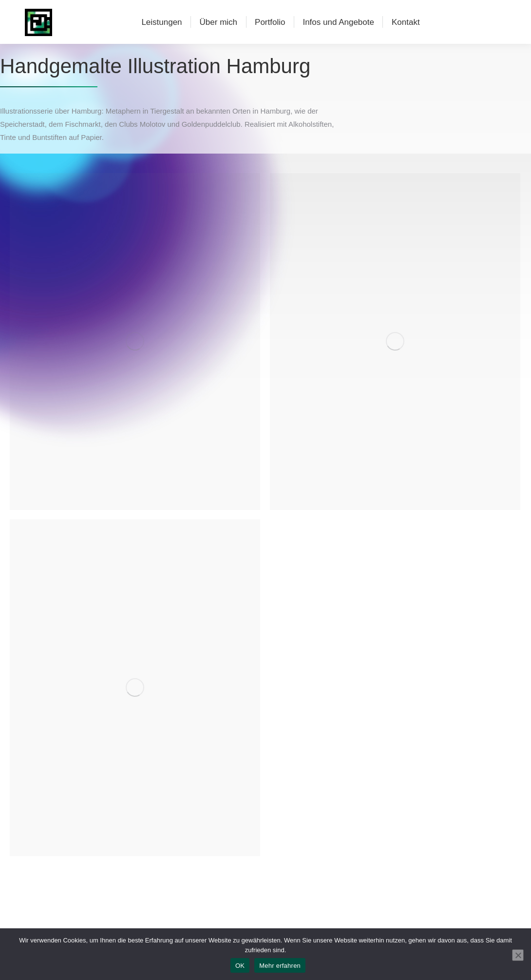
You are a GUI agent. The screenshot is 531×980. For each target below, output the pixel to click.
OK (240, 966)
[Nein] (518, 955)
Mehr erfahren (280, 966)
